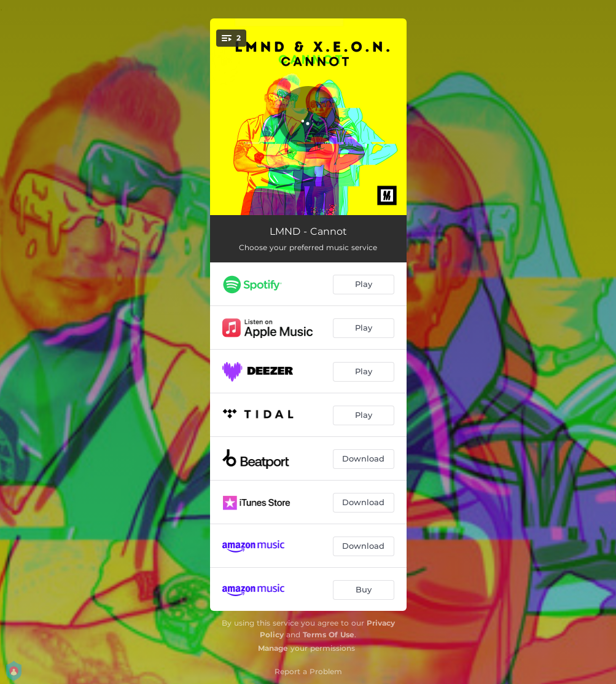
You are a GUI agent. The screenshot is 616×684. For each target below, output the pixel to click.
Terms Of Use (329, 635)
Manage (273, 648)
